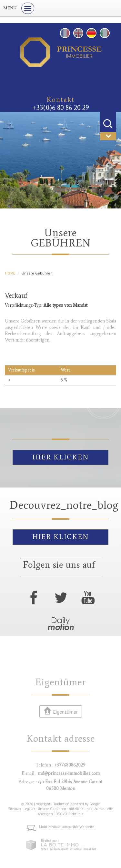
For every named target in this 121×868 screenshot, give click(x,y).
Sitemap (15, 809)
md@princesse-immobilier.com (69, 773)
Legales (29, 809)
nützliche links (80, 809)
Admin (100, 809)
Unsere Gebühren (52, 809)
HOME (10, 273)
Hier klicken (60, 457)
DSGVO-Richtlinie (70, 814)
